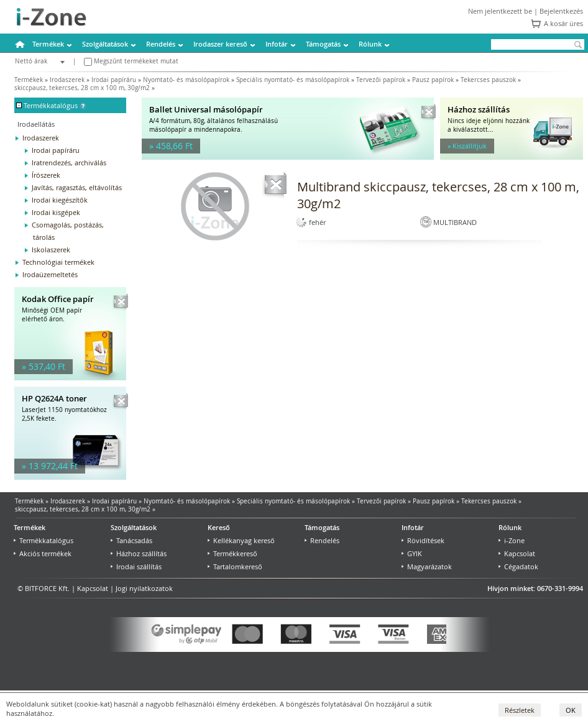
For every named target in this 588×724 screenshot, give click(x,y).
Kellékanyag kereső (241, 540)
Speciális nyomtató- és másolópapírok (293, 80)
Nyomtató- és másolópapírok (186, 80)
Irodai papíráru (114, 80)
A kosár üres (563, 23)
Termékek (48, 44)
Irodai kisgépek (56, 212)
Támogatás (323, 44)
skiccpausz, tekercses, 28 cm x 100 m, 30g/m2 (82, 88)
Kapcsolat (517, 553)
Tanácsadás (131, 540)
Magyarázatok (427, 566)
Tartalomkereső (235, 566)
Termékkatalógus (44, 540)
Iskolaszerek (51, 250)
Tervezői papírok (381, 80)
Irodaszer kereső (220, 44)
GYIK (412, 553)
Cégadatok (518, 566)
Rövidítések (423, 540)
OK (571, 710)
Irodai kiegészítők (60, 200)
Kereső (219, 527)
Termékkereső (232, 553)
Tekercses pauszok (488, 80)
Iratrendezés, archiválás (69, 163)
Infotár (277, 44)
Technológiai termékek (58, 262)
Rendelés (161, 44)
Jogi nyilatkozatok (144, 588)
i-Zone (512, 540)
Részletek (520, 710)
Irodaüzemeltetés (50, 274)
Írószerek (46, 175)
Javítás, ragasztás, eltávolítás (77, 187)
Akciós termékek (43, 553)
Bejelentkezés (561, 11)
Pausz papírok (433, 80)
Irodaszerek (67, 80)
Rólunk (370, 44)
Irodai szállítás (136, 566)
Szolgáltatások (105, 44)
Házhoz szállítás (139, 553)
